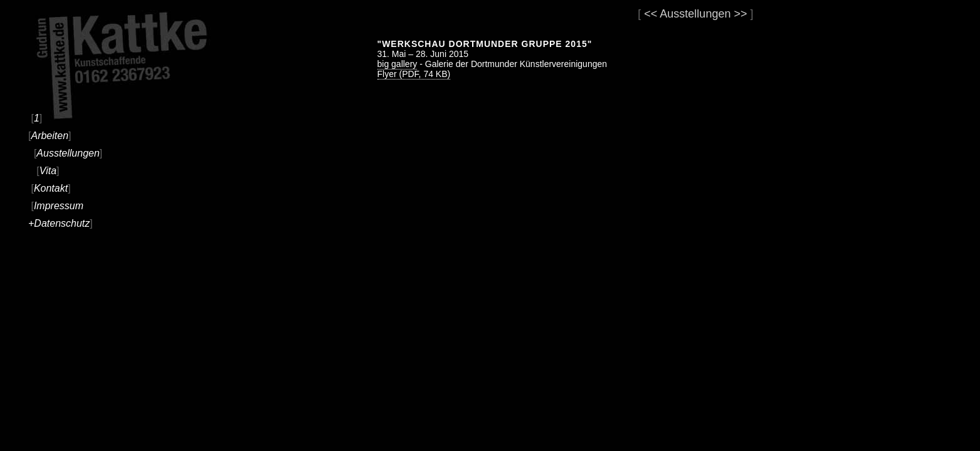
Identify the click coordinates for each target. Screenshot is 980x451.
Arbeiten (50, 136)
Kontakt (51, 188)
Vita (48, 171)
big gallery (398, 64)
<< (651, 14)
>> (740, 14)
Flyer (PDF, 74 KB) (414, 74)
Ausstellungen (68, 153)
